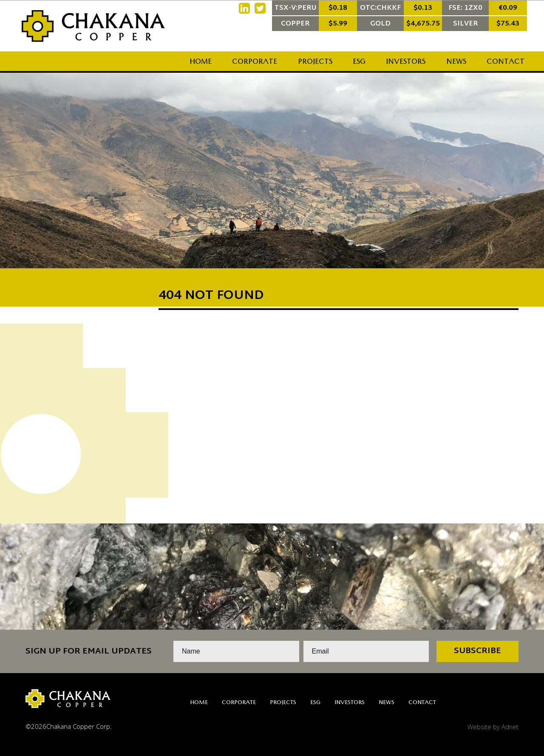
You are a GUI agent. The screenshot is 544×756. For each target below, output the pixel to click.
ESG (359, 63)
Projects (315, 63)
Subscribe (477, 651)
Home (201, 63)
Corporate (255, 63)
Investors (406, 63)
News (456, 63)
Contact (506, 63)
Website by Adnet (493, 726)
